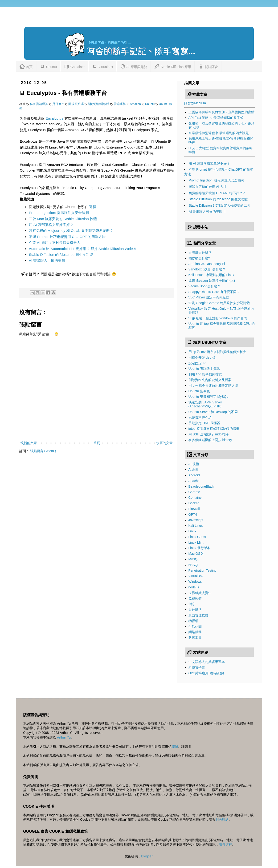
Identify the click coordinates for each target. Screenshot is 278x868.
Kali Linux (196, 526)
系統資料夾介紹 (200, 418)
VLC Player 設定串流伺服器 (209, 297)
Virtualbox (102, 66)
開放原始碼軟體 (99, 104)
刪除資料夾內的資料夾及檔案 (210, 380)
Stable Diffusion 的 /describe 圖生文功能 (61, 255)
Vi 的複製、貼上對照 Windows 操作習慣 (218, 318)
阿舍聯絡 (222, 820)
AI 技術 (194, 464)
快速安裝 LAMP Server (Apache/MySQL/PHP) (205, 404)
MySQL (194, 559)
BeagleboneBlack (201, 486)
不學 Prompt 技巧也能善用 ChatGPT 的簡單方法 (67, 237)
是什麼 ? (59, 104)
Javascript (196, 520)
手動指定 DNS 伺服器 (204, 423)
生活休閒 (195, 627)
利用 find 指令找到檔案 (205, 374)
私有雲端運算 (39, 104)
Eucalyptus (54, 118)
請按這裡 (225, 844)
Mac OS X (196, 554)
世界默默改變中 (200, 593)
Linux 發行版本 (199, 548)
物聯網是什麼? (199, 258)
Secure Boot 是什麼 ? (204, 286)
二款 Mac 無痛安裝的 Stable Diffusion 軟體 (63, 219)
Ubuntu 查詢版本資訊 (204, 369)
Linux (192, 531)
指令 (192, 604)
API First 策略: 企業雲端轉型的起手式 (216, 118)
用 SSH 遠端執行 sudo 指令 (209, 434)
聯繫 (175, 747)
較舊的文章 (164, 443)
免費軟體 (195, 599)
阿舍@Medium (195, 103)
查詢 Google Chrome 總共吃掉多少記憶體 (219, 303)
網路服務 (195, 632)
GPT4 (193, 514)
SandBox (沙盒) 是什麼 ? (207, 269)
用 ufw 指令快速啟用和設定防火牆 (213, 386)
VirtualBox (196, 576)
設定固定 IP (197, 363)
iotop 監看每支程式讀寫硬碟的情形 (214, 429)
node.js (194, 587)
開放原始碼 (76, 104)
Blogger (147, 856)
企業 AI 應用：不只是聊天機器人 (55, 243)
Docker (194, 503)
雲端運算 (120, 104)
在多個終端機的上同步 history (210, 440)
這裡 (93, 207)
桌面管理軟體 (198, 615)
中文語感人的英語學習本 (207, 662)
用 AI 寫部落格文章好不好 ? (51, 225)
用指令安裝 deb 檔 (202, 358)
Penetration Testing (203, 571)
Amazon (136, 104)
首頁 (26, 66)
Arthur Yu (64, 737)
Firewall (194, 509)
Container (74, 66)
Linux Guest (197, 537)
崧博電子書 (197, 667)
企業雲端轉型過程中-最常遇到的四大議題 (219, 133)
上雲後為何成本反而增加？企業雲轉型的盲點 (221, 112)
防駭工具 (195, 638)
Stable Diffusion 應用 (173, 66)
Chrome (194, 492)
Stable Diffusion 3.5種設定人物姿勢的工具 (219, 205)
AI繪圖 (193, 470)
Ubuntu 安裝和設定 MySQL (208, 397)
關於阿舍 (208, 66)
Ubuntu (48, 66)
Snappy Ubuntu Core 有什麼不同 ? (214, 292)
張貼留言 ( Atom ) (43, 451)
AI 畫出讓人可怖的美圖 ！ (49, 260)
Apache (194, 481)
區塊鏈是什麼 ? (200, 253)
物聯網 (193, 621)
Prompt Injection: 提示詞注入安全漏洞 (59, 213)
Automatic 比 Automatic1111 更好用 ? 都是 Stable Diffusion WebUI (82, 249)
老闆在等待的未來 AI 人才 (208, 187)
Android (194, 475)
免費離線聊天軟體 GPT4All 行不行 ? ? (217, 193)
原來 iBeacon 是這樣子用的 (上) (212, 281)
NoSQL (194, 565)
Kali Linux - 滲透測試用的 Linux (211, 275)
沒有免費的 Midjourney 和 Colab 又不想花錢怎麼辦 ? (71, 231)
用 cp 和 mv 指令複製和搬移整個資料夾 (217, 352)
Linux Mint (196, 542)
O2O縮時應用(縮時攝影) (206, 673)
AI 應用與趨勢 (133, 66)
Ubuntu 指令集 (199, 391)
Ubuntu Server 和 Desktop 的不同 (213, 412)
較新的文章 (29, 443)
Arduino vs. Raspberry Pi (207, 264)
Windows (195, 582)
